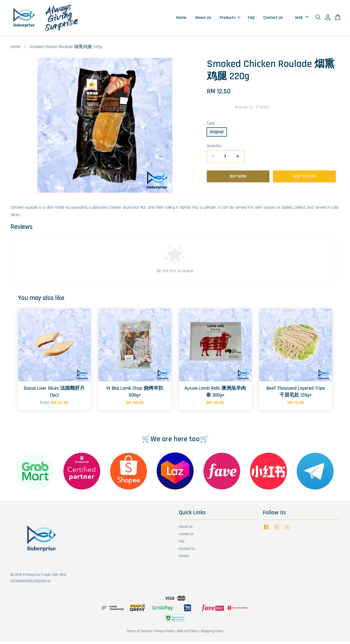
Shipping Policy (212, 633)
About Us (203, 19)
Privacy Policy (165, 633)
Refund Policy (188, 633)
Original (217, 134)
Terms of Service (139, 633)
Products (230, 19)
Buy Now (238, 178)
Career (184, 558)
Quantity (214, 148)
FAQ (251, 19)
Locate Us (186, 536)
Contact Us (273, 19)
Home (181, 19)
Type (211, 125)
